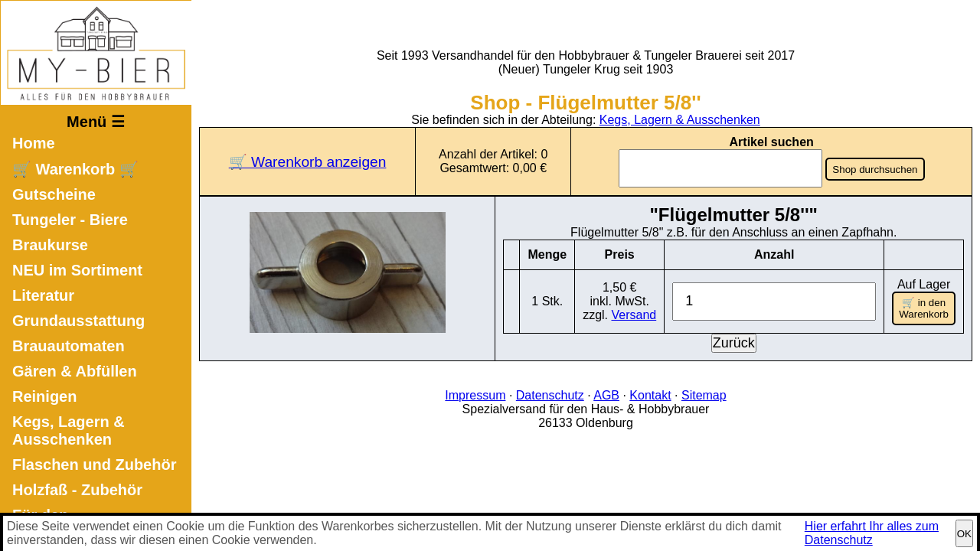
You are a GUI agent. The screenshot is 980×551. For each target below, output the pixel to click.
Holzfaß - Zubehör (77, 490)
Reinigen (44, 396)
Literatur (43, 295)
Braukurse (50, 245)
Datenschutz (550, 392)
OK (964, 534)
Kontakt (650, 392)
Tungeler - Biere (70, 220)
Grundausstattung (78, 321)
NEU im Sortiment (77, 270)
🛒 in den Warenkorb (924, 307)
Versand (636, 313)
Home (34, 143)
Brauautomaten (69, 346)
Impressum (475, 392)
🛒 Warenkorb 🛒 (75, 169)
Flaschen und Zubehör (94, 465)
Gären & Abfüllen (75, 371)
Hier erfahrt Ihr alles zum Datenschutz (872, 533)
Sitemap (704, 392)
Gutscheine (54, 194)
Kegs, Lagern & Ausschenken (69, 430)
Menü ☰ (96, 122)
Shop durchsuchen (875, 170)
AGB (606, 392)
